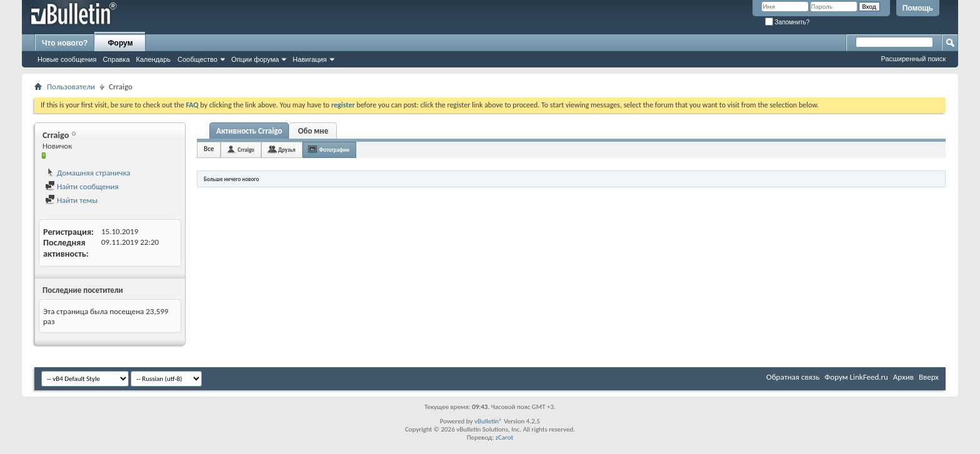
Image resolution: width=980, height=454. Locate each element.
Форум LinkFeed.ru (856, 377)
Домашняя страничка (88, 173)
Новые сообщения (67, 59)
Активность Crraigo (249, 131)
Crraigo (246, 150)
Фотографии (334, 150)
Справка (116, 59)
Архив (903, 377)
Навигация (309, 59)
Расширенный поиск (913, 59)
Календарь (154, 59)
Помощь (918, 8)
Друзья (287, 150)
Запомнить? (787, 22)
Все (209, 149)
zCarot (505, 437)
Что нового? (65, 43)
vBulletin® (488, 421)
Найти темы (71, 200)
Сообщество (197, 59)
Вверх (929, 377)
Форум (120, 43)
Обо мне (313, 131)
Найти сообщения (82, 186)
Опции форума (255, 59)
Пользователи (71, 86)
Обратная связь (793, 377)
